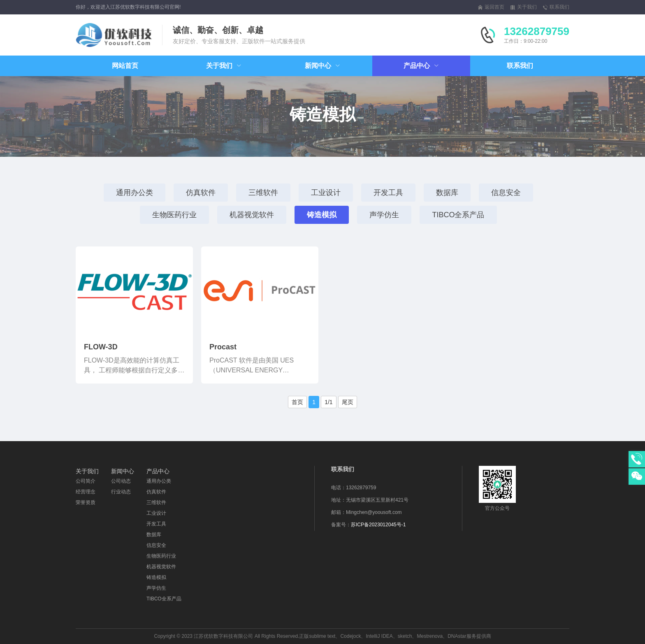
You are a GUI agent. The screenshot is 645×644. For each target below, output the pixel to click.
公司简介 (86, 481)
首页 (297, 402)
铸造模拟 (322, 215)
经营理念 (86, 492)
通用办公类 (135, 193)
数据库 (447, 193)
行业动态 (121, 492)
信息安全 (506, 193)
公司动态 (121, 481)
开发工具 (388, 193)
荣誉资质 (86, 502)
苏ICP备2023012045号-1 (378, 525)
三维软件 (263, 193)
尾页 (348, 402)
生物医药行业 (174, 215)
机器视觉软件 (252, 215)
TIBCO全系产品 (458, 215)
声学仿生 (384, 215)
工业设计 (326, 193)
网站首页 (125, 66)
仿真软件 (201, 193)
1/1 (328, 402)
